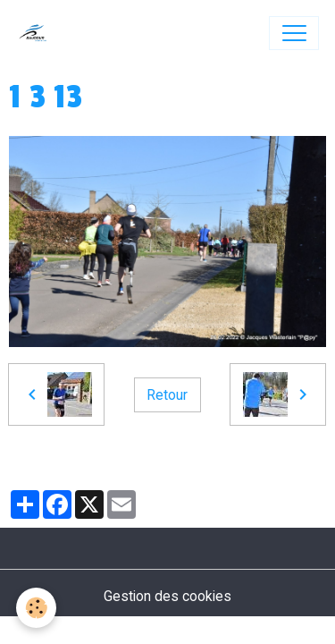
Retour (167, 395)
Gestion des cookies (167, 596)
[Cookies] (36, 608)
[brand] (37, 33)
